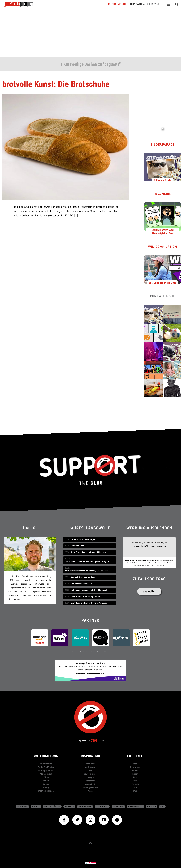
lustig (46, 787)
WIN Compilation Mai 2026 (163, 283)
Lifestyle (135, 756)
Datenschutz (136, 806)
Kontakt (70, 806)
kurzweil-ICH (90, 784)
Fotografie (91, 781)
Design (91, 777)
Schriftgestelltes (90, 787)
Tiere (135, 787)
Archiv (36, 806)
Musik (135, 770)
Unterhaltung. (118, 4)
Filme (46, 777)
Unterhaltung (46, 756)
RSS (162, 806)
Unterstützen (52, 806)
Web (135, 791)
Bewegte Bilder (90, 774)
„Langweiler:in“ (140, 546)
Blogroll (22, 806)
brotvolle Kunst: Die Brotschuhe (56, 84)
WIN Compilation (163, 247)
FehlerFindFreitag (46, 767)
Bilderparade (163, 145)
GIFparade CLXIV (163, 180)
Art (90, 770)
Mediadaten (85, 806)
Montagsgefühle (46, 770)
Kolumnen (135, 767)
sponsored (102, 806)
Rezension (163, 194)
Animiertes (91, 764)
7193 (94, 741)
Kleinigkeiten (46, 774)
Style (135, 781)
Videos (90, 791)
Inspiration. (137, 4)
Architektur (90, 767)
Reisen (135, 774)
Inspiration (91, 756)
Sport (135, 777)
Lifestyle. (154, 4)
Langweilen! (149, 591)
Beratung (118, 806)
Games (46, 784)
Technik (135, 784)
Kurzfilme (46, 781)
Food (135, 764)
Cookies (152, 806)
